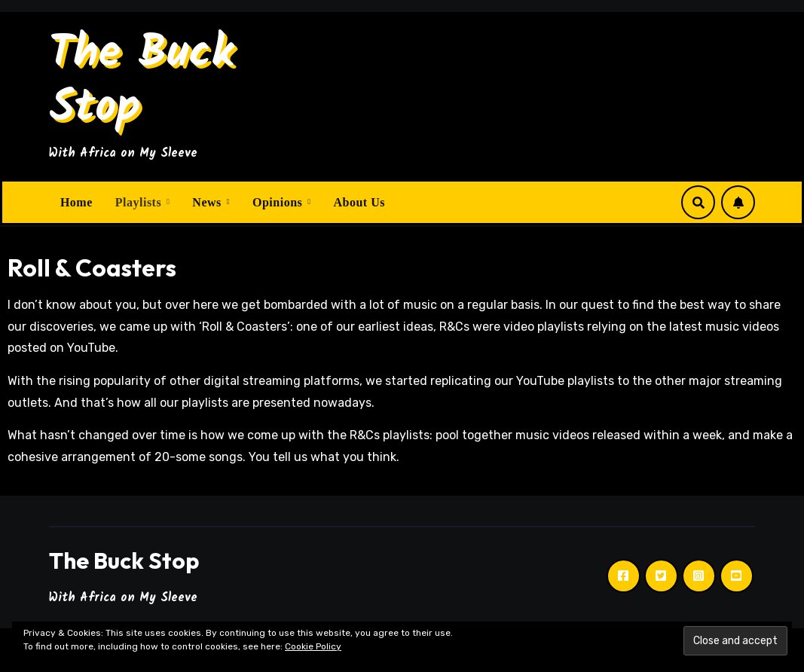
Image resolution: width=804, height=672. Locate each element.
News (208, 202)
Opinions (279, 202)
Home (76, 202)
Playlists (140, 202)
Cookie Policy (313, 646)
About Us (359, 202)
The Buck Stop (141, 81)
